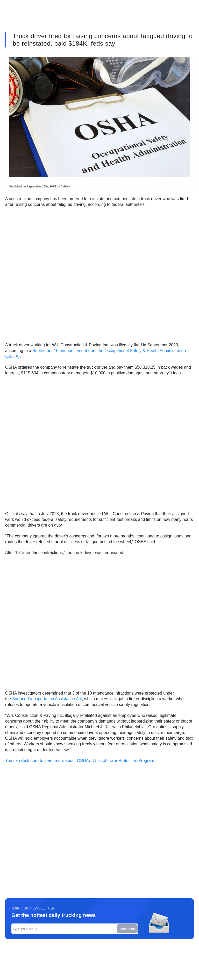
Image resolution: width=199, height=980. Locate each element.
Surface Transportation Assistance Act (47, 699)
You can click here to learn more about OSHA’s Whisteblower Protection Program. (80, 761)
